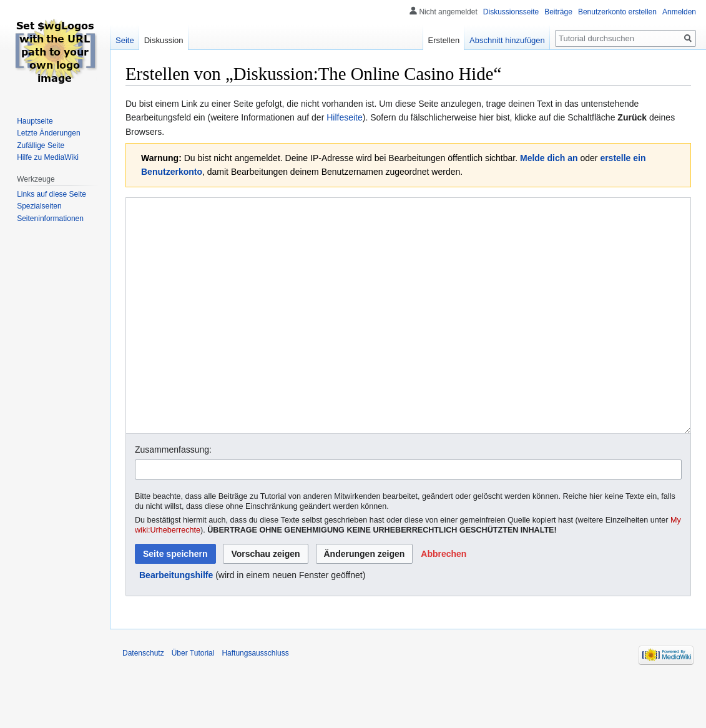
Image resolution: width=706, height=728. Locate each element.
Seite (125, 40)
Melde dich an (549, 158)
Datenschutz (143, 700)
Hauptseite (35, 121)
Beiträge (558, 12)
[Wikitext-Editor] (408, 339)
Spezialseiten (39, 206)
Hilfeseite (345, 117)
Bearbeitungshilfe (176, 622)
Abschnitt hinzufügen (507, 40)
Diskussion (164, 40)
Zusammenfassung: (173, 496)
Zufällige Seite (41, 145)
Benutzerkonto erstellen (617, 12)
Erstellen (444, 40)
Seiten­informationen (50, 219)
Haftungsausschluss (255, 700)
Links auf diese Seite (51, 194)
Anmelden (679, 12)
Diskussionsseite (511, 12)
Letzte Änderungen (48, 133)
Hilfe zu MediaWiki (48, 157)
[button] (444, 601)
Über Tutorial (193, 700)
